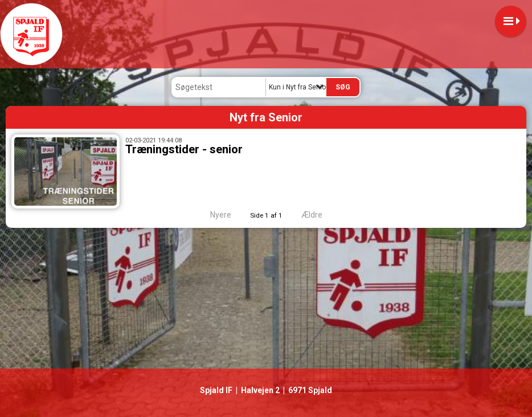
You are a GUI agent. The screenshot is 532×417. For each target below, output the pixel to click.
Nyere (214, 215)
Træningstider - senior (184, 149)
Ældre (320, 215)
